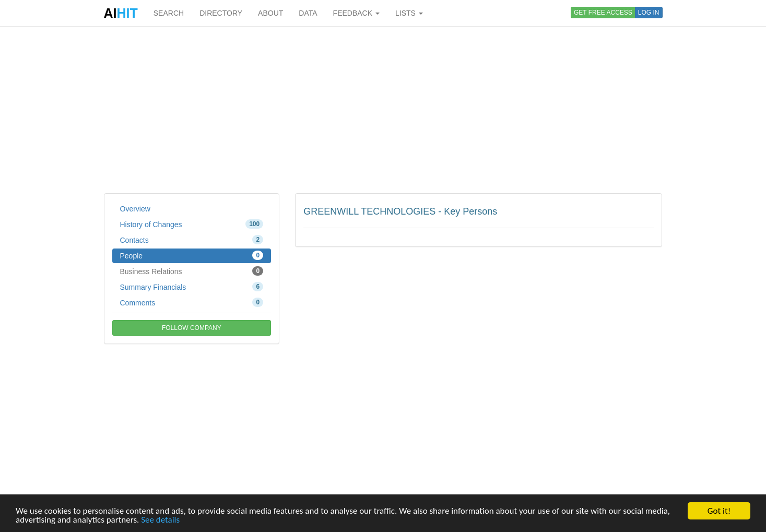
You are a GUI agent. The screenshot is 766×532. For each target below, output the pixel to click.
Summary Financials (192, 287)
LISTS (409, 13)
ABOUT (270, 13)
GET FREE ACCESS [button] (603, 13)
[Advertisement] (383, 110)
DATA (308, 13)
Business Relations (192, 271)
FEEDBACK (356, 13)
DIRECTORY (221, 13)
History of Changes (192, 224)
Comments (192, 302)
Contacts (192, 240)
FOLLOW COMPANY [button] (192, 328)
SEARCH (169, 13)
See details (160, 520)
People (192, 255)
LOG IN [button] (649, 13)
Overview (135, 209)
